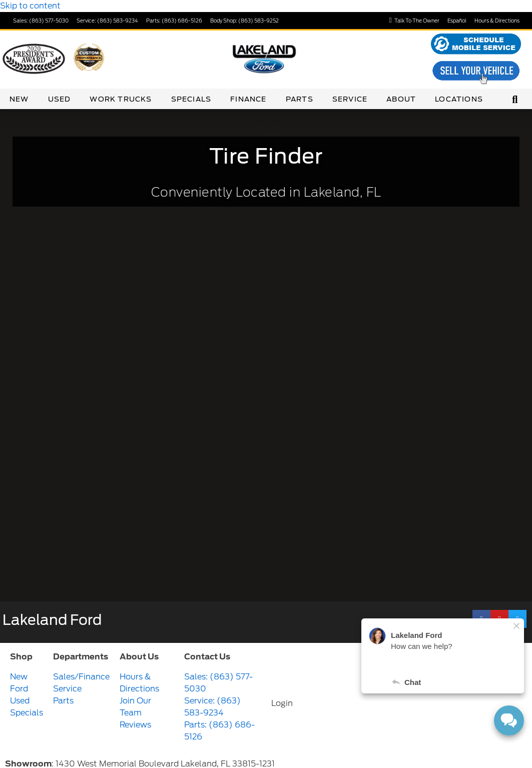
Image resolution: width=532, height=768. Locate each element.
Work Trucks (121, 99)
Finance (248, 99)
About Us (139, 657)
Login (282, 703)
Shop (21, 657)
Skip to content (30, 6)
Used (60, 99)
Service (350, 99)
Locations (459, 99)
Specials (191, 99)
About (401, 99)
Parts (300, 99)
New (19, 99)
